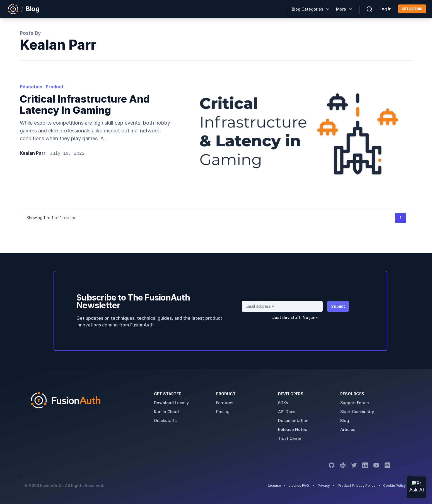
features (225, 403)
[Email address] (282, 306)
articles (348, 429)
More (341, 9)
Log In (386, 9)
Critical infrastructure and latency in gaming (85, 105)
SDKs (283, 403)
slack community (357, 412)
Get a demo (412, 9)
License (275, 485)
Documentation (293, 421)
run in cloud (166, 412)
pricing (223, 412)
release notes (293, 429)
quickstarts (165, 421)
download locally (171, 403)
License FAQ (299, 485)
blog (345, 421)
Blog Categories (307, 9)
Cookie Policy (394, 485)
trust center (290, 438)
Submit (338, 306)
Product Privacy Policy (357, 485)
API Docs (287, 412)
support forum (354, 403)
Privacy (324, 485)
